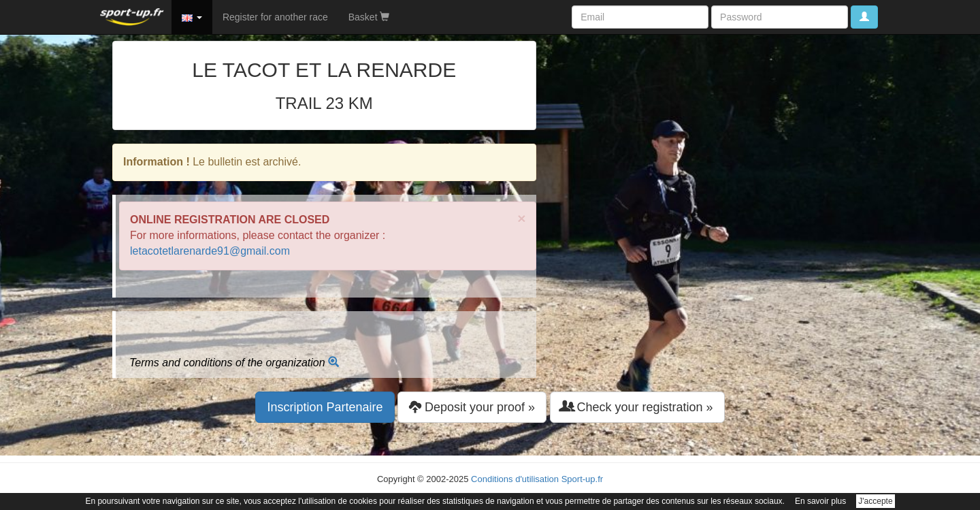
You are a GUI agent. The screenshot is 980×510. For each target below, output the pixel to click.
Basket (369, 17)
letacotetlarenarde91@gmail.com (210, 251)
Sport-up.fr (582, 479)
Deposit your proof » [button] (472, 407)
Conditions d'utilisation (515, 479)
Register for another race (275, 17)
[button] (192, 17)
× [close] (521, 218)
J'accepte (875, 501)
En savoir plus (820, 501)
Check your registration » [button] (637, 407)
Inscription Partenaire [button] (325, 407)
